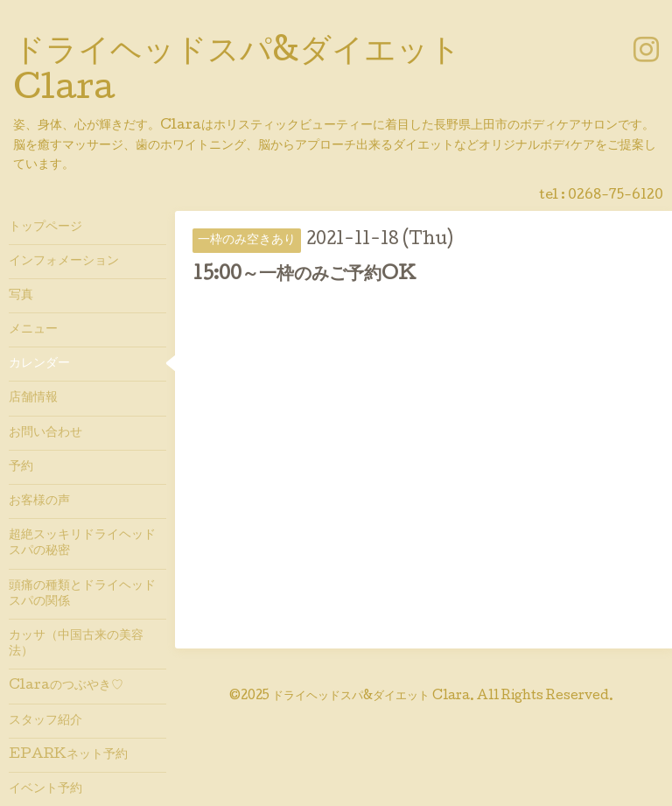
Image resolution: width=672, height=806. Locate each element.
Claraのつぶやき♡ (66, 686)
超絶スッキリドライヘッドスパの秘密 (82, 543)
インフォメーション (64, 262)
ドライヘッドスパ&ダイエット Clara (371, 697)
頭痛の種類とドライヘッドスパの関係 (82, 594)
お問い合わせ (45, 433)
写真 (21, 296)
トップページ (45, 228)
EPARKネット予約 (68, 755)
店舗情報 (33, 398)
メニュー (33, 330)
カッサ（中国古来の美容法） (76, 644)
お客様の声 (39, 501)
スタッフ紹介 (45, 721)
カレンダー (39, 364)
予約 (21, 467)
